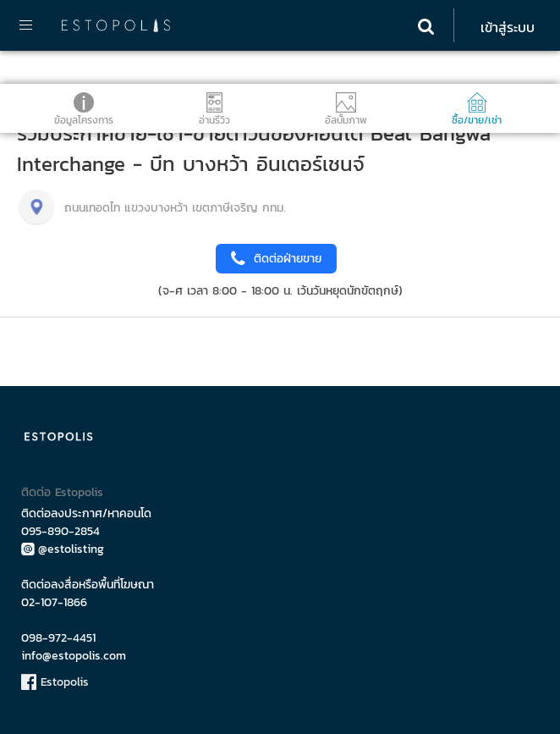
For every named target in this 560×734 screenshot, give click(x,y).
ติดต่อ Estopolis (62, 492)
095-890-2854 (60, 531)
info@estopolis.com (74, 656)
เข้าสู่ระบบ (508, 27)
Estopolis (55, 682)
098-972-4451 (58, 638)
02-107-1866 (54, 602)
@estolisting (63, 549)
